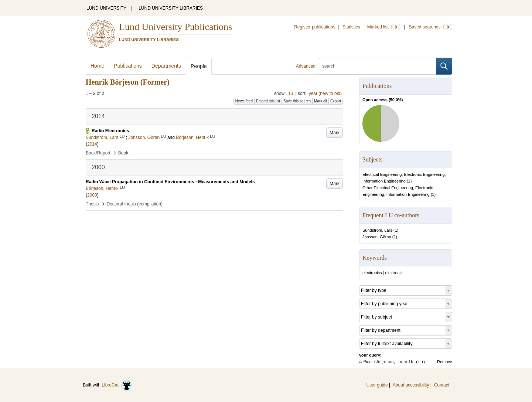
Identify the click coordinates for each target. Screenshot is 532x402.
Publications (128, 66)
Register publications (315, 27)
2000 (92, 195)
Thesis (92, 204)
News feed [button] (244, 101)
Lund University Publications (175, 27)
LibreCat (117, 385)
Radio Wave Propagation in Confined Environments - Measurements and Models (170, 182)
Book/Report (98, 153)
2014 (92, 144)
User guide (377, 385)
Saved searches (430, 27)
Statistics (351, 27)
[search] (378, 66)
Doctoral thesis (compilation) (134, 204)
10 (291, 93)
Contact (442, 385)
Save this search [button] (297, 101)
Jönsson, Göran (377, 237)
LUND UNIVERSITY (106, 8)
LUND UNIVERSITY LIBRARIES (171, 8)
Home (97, 66)
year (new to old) (325, 93)
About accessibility (411, 385)
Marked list (384, 27)
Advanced (306, 66)
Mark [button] (335, 133)
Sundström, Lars (377, 230)
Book (123, 153)
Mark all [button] (320, 101)
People (199, 66)
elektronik (394, 273)
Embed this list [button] (268, 101)
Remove (445, 362)
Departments (166, 66)
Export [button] (336, 101)
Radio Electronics (110, 131)
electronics (372, 273)
